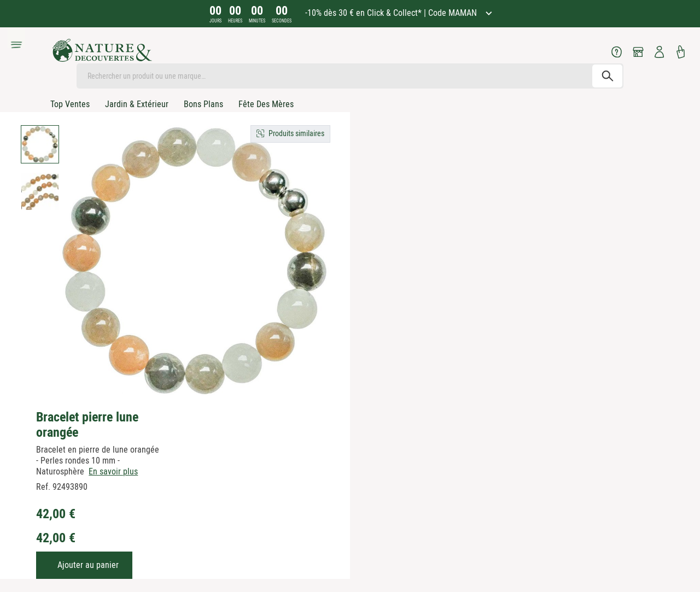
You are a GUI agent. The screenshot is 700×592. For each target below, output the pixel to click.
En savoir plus (113, 471)
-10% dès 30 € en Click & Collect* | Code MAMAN (392, 13)
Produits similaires (296, 133)
